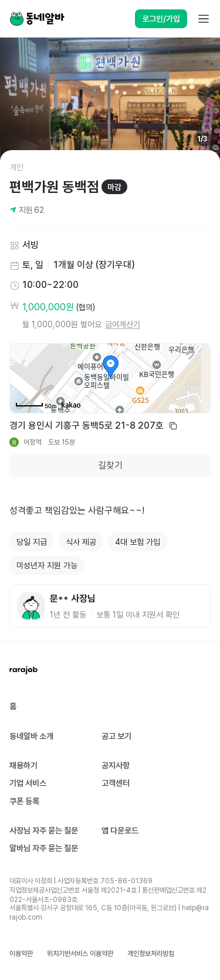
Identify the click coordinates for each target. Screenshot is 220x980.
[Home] (37, 19)
